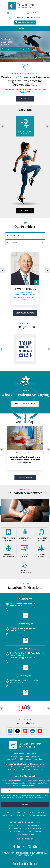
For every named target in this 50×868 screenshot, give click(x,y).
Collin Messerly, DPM (25, 835)
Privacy (25, 812)
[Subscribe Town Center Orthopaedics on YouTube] (35, 847)
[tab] (43, 61)
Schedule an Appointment (26, 22)
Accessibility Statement (37, 816)
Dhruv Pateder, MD (16, 828)
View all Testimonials (25, 404)
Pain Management (25, 839)
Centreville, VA (30, 298)
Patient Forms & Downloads (9, 539)
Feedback (42, 812)
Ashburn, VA (21, 298)
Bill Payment (18, 18)
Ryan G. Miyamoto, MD (35, 825)
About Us (25, 99)
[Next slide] (47, 126)
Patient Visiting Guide (25, 539)
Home (7, 812)
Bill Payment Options (42, 539)
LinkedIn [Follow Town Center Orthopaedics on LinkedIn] (32, 731)
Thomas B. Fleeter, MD (15, 825)
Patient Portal (37, 13)
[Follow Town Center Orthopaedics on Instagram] (29, 847)
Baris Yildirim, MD (34, 832)
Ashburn (18, 90)
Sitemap (33, 812)
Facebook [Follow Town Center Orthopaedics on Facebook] (10, 731)
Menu (24, 29)
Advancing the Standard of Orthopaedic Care (17, 49)
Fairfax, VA (26, 648)
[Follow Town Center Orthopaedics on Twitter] (24, 847)
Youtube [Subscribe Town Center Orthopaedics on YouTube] (40, 731)
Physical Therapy (42, 555)
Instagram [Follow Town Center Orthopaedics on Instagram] (25, 731)
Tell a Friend (8, 816)
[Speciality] (25, 235)
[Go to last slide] (1, 349)
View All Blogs (25, 478)
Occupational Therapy (25, 133)
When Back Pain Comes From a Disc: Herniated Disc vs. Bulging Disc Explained (25, 460)
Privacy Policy (39, 798)
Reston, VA (25, 92)
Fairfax (38, 90)
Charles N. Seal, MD (17, 832)
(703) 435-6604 (34, 18)
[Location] (25, 242)
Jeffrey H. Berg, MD (25, 289)
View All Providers (25, 313)
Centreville (28, 90)
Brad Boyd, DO (34, 822)
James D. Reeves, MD (34, 828)
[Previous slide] (3, 126)
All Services (25, 211)
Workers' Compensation (25, 571)
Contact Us (25, 584)
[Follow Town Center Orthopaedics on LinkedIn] (19, 847)
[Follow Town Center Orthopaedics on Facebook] (14, 847)
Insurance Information (9, 555)
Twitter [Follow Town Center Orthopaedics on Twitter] (18, 731)
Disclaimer (16, 812)
